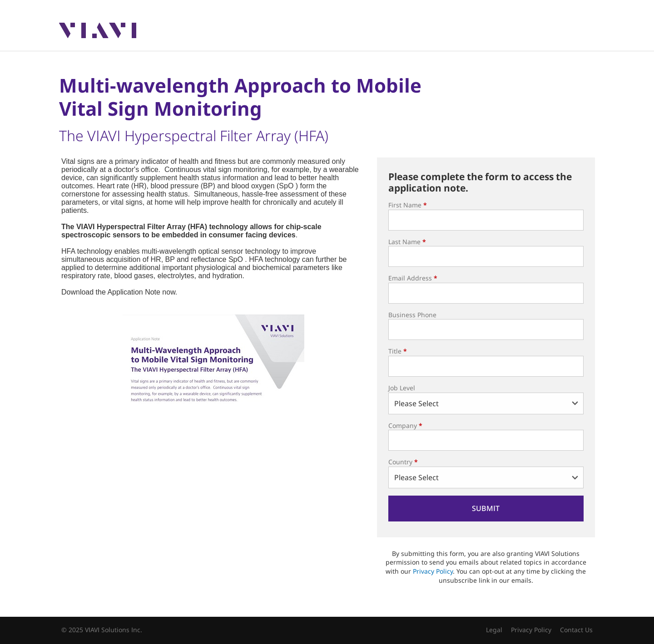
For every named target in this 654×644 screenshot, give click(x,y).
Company (405, 425)
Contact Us (576, 630)
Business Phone (412, 315)
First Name (408, 205)
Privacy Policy (433, 571)
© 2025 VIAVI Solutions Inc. (102, 630)
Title (398, 351)
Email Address (413, 278)
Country (403, 462)
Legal (494, 630)
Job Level (402, 388)
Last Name (407, 242)
